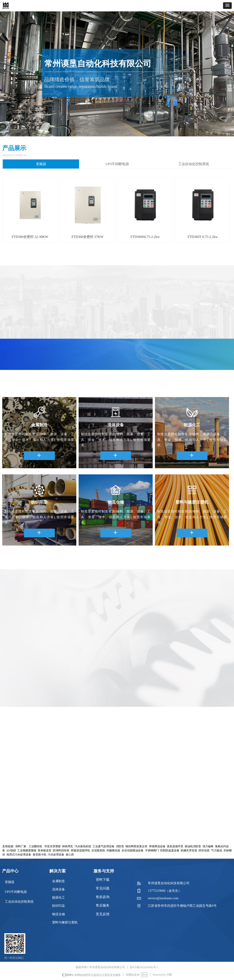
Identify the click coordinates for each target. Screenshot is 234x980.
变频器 (41, 164)
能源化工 (58, 898)
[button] (227, 6)
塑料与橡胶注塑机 (65, 922)
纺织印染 (58, 906)
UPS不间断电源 (117, 164)
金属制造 (58, 881)
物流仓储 (58, 914)
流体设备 (58, 889)
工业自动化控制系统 (194, 164)
